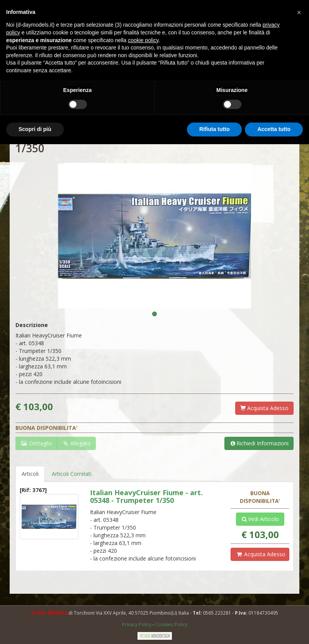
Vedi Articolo (260, 519)
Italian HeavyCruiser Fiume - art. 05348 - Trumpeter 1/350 (146, 496)
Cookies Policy (171, 624)
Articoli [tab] (30, 474)
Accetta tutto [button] (274, 129)
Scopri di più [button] (35, 129)
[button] (299, 12)
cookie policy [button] (143, 40)
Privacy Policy (137, 624)
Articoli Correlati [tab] (72, 474)
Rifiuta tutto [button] (215, 129)
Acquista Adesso (264, 408)
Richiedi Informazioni (259, 443)
